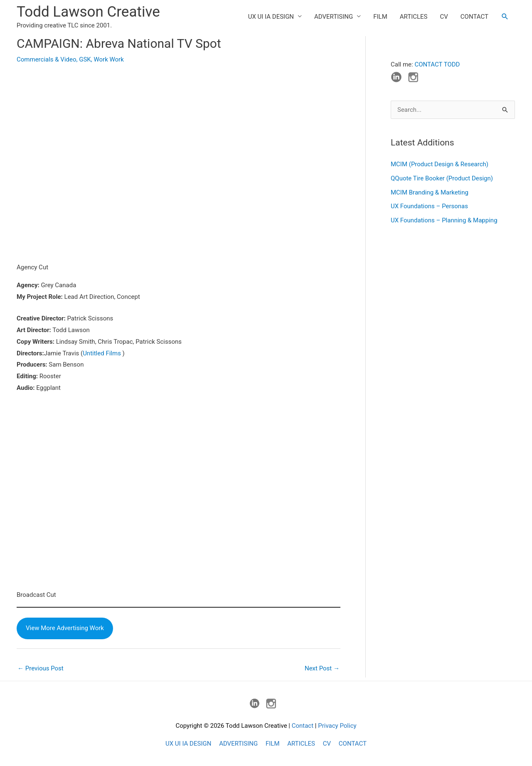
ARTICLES (414, 17)
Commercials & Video (47, 59)
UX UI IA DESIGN (271, 17)
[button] (505, 17)
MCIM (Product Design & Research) (440, 164)
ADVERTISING (334, 17)
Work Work (108, 59)
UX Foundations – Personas (429, 206)
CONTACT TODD (437, 64)
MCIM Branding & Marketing (430, 192)
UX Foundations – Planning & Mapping (444, 220)
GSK (85, 59)
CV (444, 17)
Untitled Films (102, 353)
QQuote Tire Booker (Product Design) (442, 178)
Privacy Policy (337, 726)
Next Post (322, 668)
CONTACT (474, 17)
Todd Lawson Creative (88, 12)
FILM (380, 17)
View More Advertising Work (65, 628)
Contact (303, 726)
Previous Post (41, 668)
